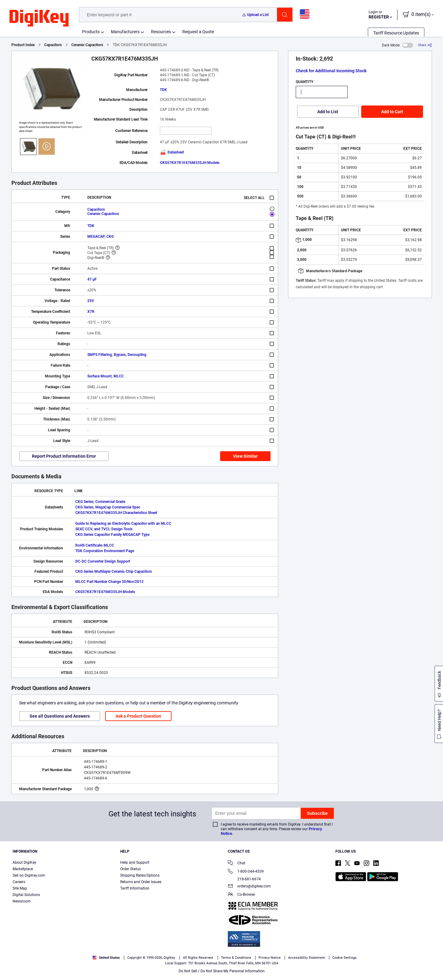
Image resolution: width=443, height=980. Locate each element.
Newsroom (22, 901)
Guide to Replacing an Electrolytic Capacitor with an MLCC (123, 524)
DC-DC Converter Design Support (103, 561)
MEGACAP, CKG (101, 237)
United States (106, 958)
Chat (237, 864)
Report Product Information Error (64, 456)
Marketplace (23, 869)
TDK (163, 90)
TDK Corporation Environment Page (105, 551)
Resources (161, 32)
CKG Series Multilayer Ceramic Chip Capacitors (114, 572)
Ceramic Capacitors (87, 45)
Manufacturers (125, 32)
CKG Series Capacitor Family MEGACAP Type (112, 535)
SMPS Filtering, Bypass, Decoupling (117, 355)
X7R (91, 312)
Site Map (20, 888)
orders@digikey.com (249, 887)
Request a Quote (198, 32)
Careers (19, 882)
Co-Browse (241, 895)
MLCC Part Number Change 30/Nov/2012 (109, 582)
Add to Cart (392, 112)
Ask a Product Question (138, 716)
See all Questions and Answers (60, 716)
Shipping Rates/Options (140, 875)
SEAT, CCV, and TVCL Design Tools (104, 529)
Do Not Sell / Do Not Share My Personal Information (222, 971)
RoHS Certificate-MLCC (95, 545)
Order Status (131, 869)
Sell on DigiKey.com (29, 875)
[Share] (425, 45)
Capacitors (53, 45)
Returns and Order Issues (141, 882)
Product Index (23, 45)
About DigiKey (24, 862)
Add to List (328, 112)
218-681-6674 (244, 879)
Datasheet (172, 152)
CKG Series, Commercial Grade (100, 502)
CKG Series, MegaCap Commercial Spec (108, 507)
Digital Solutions (26, 895)
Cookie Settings (344, 958)
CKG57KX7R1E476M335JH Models (190, 163)
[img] (39, 18)
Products (91, 32)
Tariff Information (135, 888)
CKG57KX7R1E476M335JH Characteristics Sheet (116, 513)
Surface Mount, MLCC (106, 376)
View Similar (245, 456)
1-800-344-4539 (246, 872)
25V (91, 301)
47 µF (92, 279)
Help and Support (135, 862)
